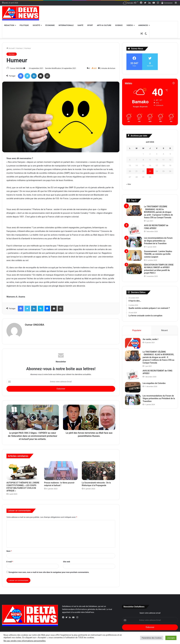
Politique (24, 25)
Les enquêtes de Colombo (155, 385)
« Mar (129, 184)
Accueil (11, 48)
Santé (80, 25)
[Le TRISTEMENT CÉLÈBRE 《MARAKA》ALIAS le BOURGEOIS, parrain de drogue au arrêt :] (134, 211)
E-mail (10, 560)
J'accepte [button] (171, 638)
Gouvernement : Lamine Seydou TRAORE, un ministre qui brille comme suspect (158, 254)
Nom (9, 550)
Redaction (9, 25)
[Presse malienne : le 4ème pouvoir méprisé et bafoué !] (61, 469)
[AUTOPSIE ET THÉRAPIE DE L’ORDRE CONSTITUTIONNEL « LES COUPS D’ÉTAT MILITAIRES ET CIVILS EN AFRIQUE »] (23, 469)
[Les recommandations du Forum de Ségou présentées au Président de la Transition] (134, 242)
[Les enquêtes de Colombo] (134, 389)
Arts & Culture (104, 25)
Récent (165, 330)
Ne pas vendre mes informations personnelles (25, 641)
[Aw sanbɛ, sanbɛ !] (134, 345)
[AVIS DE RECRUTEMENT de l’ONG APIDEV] (134, 229)
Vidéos (130, 25)
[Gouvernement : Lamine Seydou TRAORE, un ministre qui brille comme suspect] (134, 255)
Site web (67, 560)
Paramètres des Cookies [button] (152, 638)
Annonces (143, 25)
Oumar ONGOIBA (18, 68)
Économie (50, 25)
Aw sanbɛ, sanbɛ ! (152, 341)
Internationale (66, 25)
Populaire (137, 330)
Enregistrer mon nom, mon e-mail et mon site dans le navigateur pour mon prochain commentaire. (49, 571)
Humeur (19, 48)
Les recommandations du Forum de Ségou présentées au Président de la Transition (158, 241)
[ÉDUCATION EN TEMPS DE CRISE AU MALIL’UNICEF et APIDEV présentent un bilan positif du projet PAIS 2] (134, 269)
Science (119, 25)
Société (36, 25)
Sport (90, 25)
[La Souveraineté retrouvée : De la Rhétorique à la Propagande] (99, 469)
